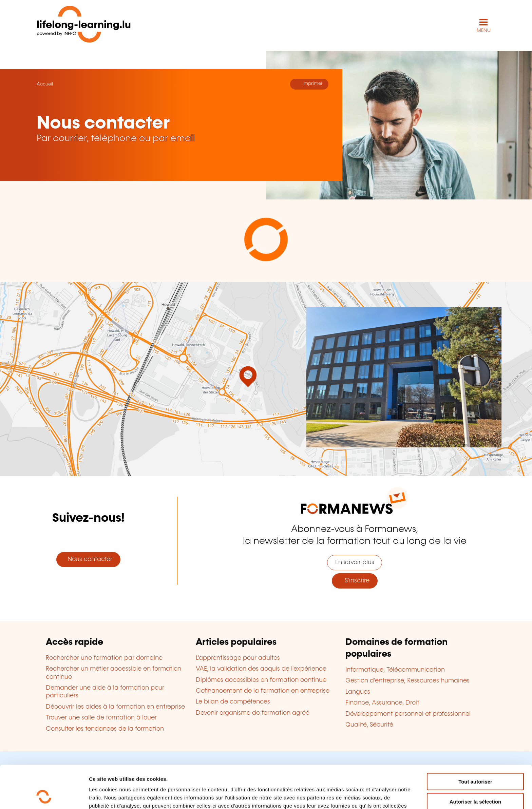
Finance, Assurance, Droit (382, 703)
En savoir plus (355, 562)
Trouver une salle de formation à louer (101, 718)
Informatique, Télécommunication (395, 670)
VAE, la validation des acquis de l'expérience (261, 669)
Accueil (45, 84)
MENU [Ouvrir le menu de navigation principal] (484, 31)
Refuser (475, 781)
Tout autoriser (475, 741)
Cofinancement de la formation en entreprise (263, 691)
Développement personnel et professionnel (408, 714)
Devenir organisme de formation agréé (253, 713)
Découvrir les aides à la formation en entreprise (115, 707)
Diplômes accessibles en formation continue (261, 680)
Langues (358, 692)
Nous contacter (88, 559)
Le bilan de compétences (233, 702)
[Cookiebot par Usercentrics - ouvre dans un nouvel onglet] (44, 796)
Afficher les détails (374, 796)
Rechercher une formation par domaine (104, 658)
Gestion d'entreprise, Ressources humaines (407, 681)
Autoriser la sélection (476, 761)
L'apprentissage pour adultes (238, 658)
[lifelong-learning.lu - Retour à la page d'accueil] (84, 26)
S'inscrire (355, 581)
